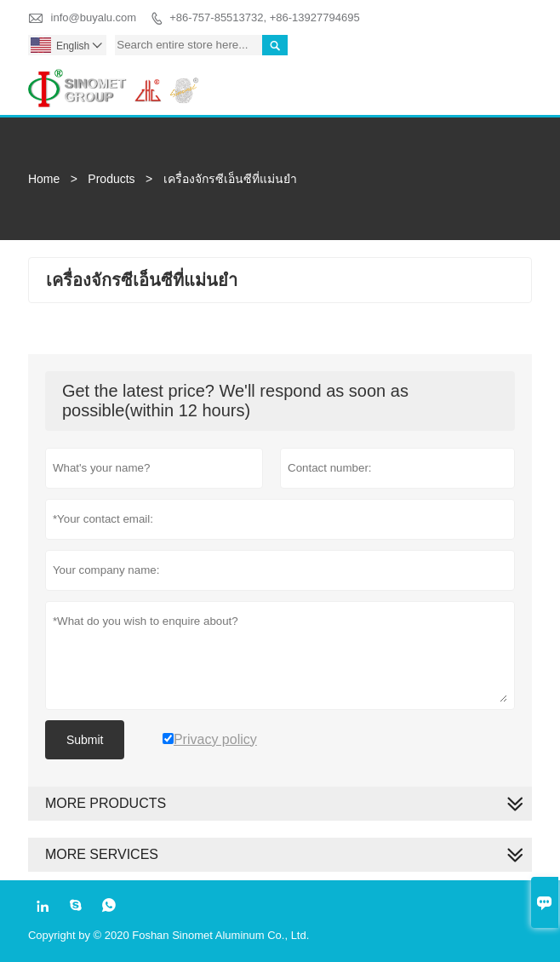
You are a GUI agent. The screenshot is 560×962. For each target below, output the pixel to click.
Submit (85, 740)
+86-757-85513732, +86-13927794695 (264, 17)
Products (111, 179)
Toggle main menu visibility (512, 78)
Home (44, 179)
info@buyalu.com (94, 17)
